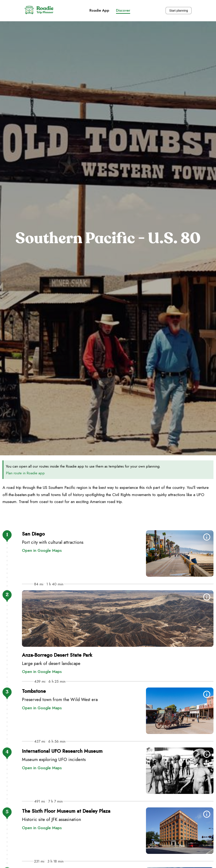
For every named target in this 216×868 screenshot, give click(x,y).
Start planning (179, 11)
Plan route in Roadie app (25, 473)
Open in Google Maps (42, 550)
